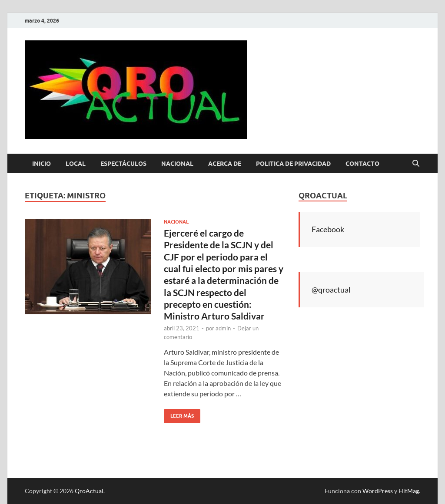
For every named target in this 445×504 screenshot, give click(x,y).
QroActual (89, 491)
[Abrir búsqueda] (416, 164)
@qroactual (331, 290)
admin (223, 328)
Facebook (328, 229)
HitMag (409, 491)
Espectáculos (123, 164)
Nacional (177, 164)
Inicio (42, 164)
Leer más (179, 414)
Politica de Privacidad (293, 164)
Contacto (362, 164)
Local (76, 164)
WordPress (378, 491)
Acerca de (225, 164)
